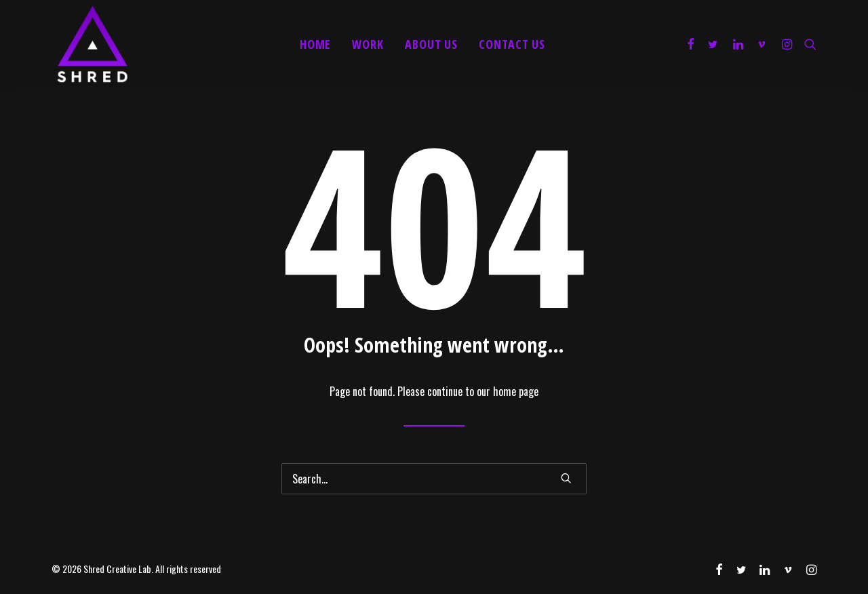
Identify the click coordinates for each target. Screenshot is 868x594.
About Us (431, 44)
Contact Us (512, 44)
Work (368, 44)
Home (316, 44)
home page (516, 391)
